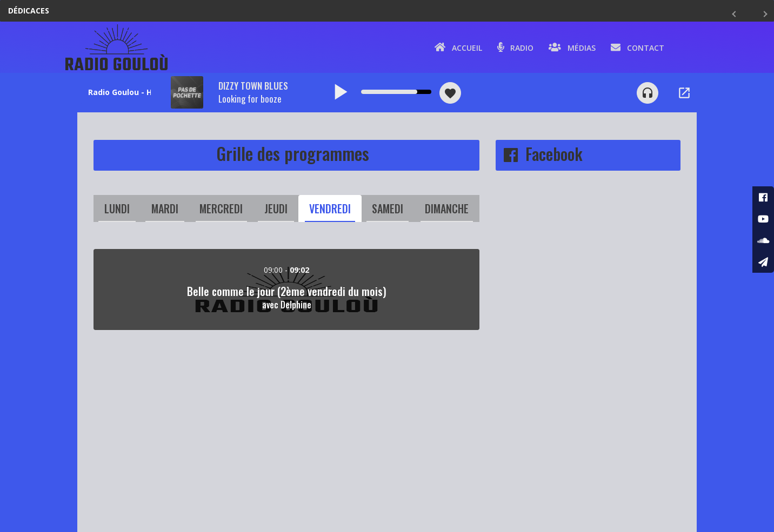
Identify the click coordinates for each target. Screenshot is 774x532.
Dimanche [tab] (447, 208)
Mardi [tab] (165, 208)
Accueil (458, 47)
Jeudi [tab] (276, 208)
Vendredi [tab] (330, 208)
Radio (515, 47)
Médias (572, 47)
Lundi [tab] (117, 208)
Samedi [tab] (388, 208)
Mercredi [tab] (221, 208)
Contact (638, 47)
